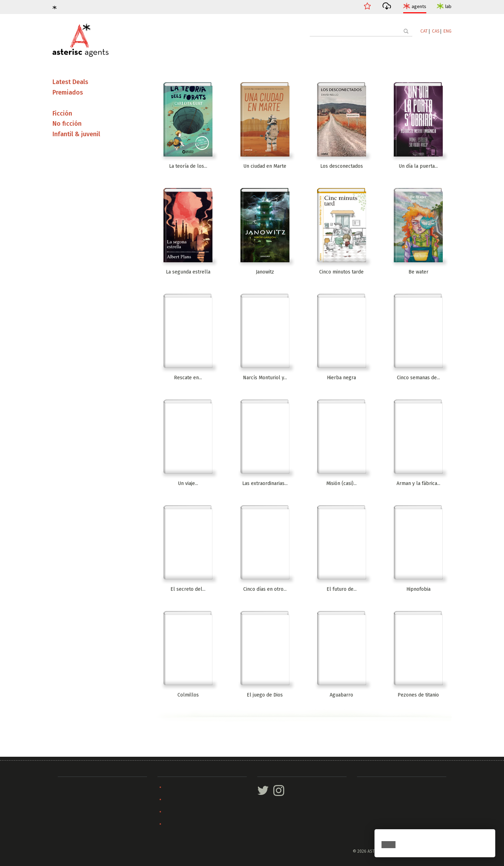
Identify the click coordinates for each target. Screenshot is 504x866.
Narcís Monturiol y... (265, 378)
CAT (424, 31)
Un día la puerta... (418, 166)
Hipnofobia (418, 589)
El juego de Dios (265, 695)
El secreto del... (188, 589)
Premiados (68, 92)
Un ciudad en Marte (265, 166)
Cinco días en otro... (265, 589)
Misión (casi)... (341, 483)
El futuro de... (342, 589)
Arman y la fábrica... (418, 483)
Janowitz (265, 272)
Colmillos (188, 695)
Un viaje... (188, 483)
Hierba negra (341, 378)
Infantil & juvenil (76, 134)
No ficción (67, 124)
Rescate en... (188, 378)
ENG (447, 31)
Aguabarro (341, 695)
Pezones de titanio (418, 695)
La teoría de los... (188, 166)
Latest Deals (70, 82)
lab (448, 6)
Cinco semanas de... (418, 378)
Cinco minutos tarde (341, 272)
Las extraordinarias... (265, 483)
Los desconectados (342, 166)
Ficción (62, 113)
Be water (418, 272)
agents (419, 6)
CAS (436, 31)
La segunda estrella (188, 272)
